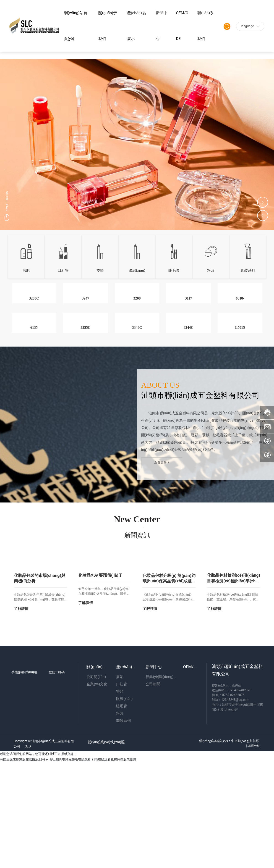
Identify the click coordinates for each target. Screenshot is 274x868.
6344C (188, 441)
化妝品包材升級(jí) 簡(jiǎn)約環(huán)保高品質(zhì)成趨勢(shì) (169, 694)
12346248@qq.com (235, 813)
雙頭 (100, 271)
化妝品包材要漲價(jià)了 (100, 688)
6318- (240, 355)
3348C (137, 441)
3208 (137, 355)
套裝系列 (248, 271)
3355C (86, 441)
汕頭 (256, 854)
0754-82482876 (240, 803)
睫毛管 (174, 271)
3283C (34, 355)
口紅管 (63, 271)
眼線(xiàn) (137, 271)
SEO (28, 859)
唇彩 (26, 271)
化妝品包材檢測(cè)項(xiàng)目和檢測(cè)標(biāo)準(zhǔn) (233, 694)
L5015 (240, 441)
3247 (86, 355)
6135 (34, 441)
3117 (189, 355)
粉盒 (211, 271)
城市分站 (253, 859)
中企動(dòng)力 (242, 854)
